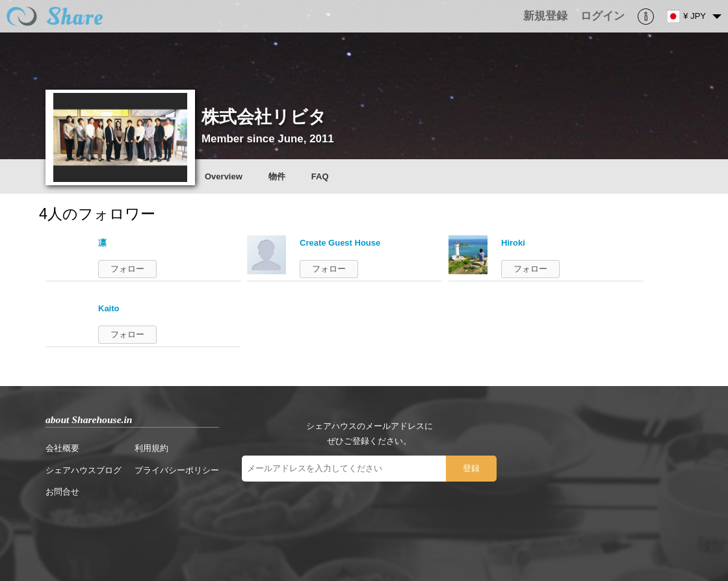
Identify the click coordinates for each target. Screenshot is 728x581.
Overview (224, 176)
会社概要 (62, 448)
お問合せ (62, 492)
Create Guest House (340, 243)
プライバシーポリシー (177, 470)
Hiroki (513, 243)
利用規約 (151, 448)
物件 (277, 176)
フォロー (127, 269)
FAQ (320, 176)
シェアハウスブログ (84, 470)
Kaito (109, 308)
